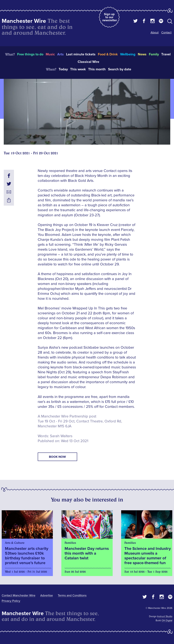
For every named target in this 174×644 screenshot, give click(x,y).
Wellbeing (128, 54)
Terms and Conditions (72, 595)
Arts (60, 54)
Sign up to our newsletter (110, 17)
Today (63, 69)
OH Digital (167, 620)
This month (97, 69)
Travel (166, 54)
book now (57, 457)
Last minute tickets (81, 54)
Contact (166, 32)
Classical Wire (88, 62)
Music (50, 54)
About (155, 32)
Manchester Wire (24, 21)
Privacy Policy (11, 601)
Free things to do (30, 54)
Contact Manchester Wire (19, 595)
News (142, 54)
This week (78, 69)
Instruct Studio (165, 616)
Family (154, 54)
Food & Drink (108, 54)
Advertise (47, 595)
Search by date (120, 69)
